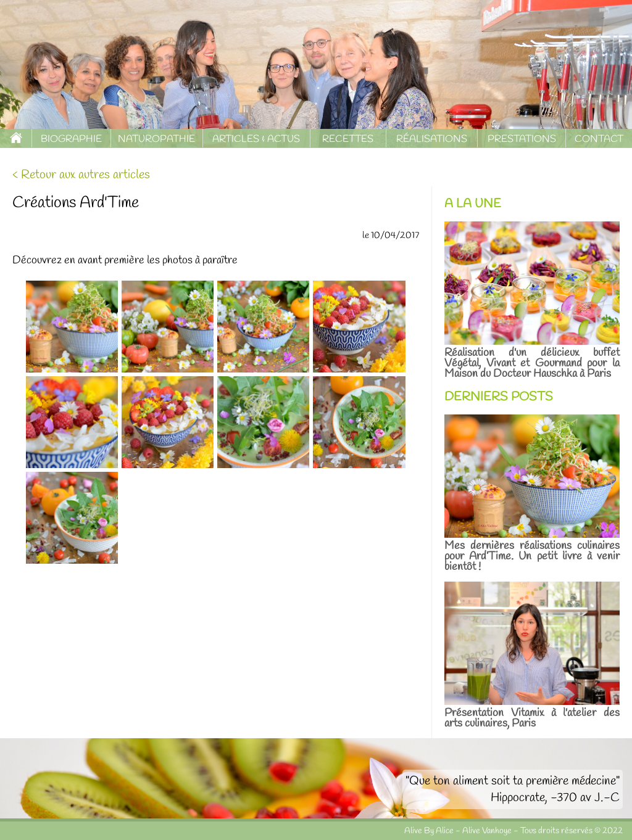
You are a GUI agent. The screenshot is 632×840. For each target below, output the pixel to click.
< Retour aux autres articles (81, 175)
